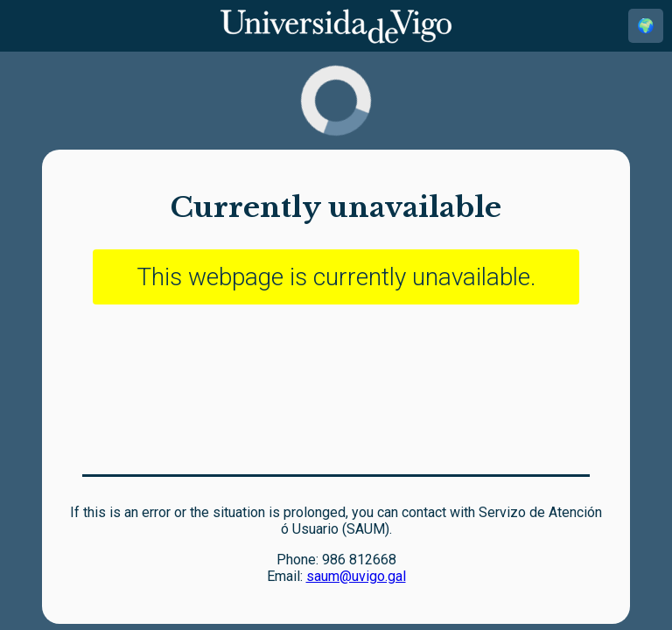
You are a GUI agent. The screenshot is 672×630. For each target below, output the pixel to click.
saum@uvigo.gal (356, 576)
